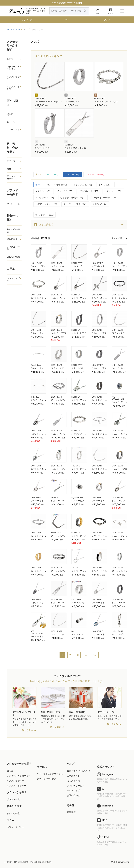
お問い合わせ (73, 796)
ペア (67, 20)
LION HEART (40, 98)
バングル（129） (114, 191)
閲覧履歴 (71, 813)
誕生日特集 (12, 239)
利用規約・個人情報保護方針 (17, 862)
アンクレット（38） (45, 198)
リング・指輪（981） (57, 185)
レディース (27, 20)
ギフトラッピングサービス (50, 774)
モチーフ (11, 161)
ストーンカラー (13, 131)
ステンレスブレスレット (106, 102)
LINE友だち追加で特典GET (67, 3)
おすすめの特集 (13, 231)
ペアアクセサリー (13, 78)
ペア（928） (53, 174)
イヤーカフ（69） (66, 191)
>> (95, 655)
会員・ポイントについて (79, 771)
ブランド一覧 (13, 204)
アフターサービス (76, 786)
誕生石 (10, 114)
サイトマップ (73, 791)
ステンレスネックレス (75, 148)
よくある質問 (73, 781)
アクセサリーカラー (13, 177)
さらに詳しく (44, 225)
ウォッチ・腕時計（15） (72, 198)
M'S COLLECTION (118, 398)
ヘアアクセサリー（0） (47, 204)
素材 (9, 169)
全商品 (10, 59)
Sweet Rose (36, 365)
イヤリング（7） (44, 191)
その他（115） (100, 204)
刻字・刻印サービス (47, 779)
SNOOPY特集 (14, 257)
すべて (39, 174)
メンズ (107, 20)
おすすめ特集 (13, 814)
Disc (73, 631)
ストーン (11, 122)
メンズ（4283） (72, 174)
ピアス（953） (105, 185)
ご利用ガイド (73, 776)
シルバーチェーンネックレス (49, 102)
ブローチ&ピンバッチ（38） (103, 198)
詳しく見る (27, 731)
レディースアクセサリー (13, 68)
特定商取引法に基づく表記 (41, 862)
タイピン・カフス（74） (75, 204)
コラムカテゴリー (13, 280)
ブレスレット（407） (90, 191)
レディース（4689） (95, 174)
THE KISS (35, 397)
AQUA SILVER (77, 498)
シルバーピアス (72, 102)
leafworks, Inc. (123, 862)
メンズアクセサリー (13, 88)
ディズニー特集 (13, 248)
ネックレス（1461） (83, 185)
